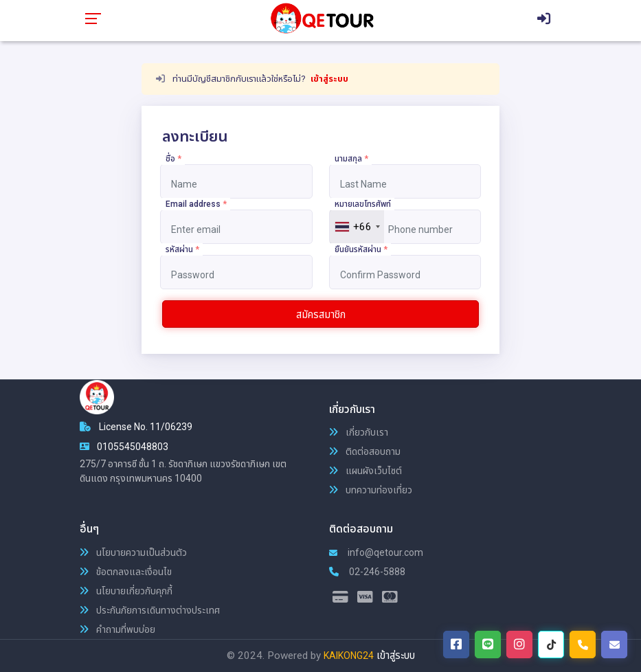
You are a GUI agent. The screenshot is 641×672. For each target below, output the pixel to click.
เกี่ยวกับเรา (359, 432)
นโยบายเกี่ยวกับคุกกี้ (126, 591)
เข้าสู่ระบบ (329, 79)
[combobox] (357, 227)
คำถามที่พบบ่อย (117, 629)
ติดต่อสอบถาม (365, 451)
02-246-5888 (367, 572)
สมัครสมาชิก (321, 315)
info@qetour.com (376, 552)
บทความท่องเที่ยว (371, 490)
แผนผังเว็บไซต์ (366, 471)
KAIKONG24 (349, 656)
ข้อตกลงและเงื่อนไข (126, 572)
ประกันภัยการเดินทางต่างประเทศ (150, 610)
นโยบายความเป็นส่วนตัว (133, 552)
